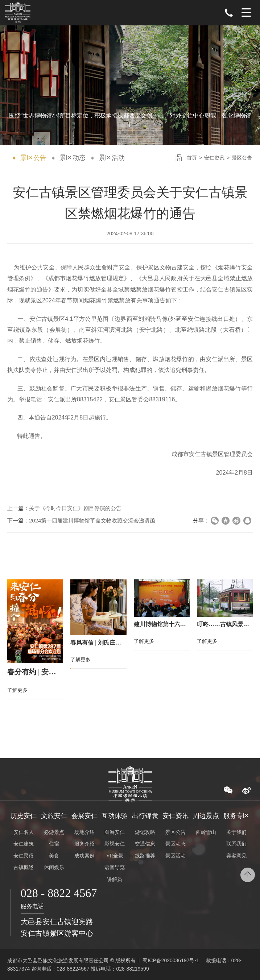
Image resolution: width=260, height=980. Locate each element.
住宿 (54, 844)
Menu (246, 13)
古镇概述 (24, 867)
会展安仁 (84, 816)
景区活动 (112, 158)
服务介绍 (84, 844)
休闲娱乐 (54, 867)
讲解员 (115, 879)
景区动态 (73, 158)
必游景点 (54, 832)
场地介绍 (84, 832)
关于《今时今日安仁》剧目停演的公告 (75, 508)
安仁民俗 (24, 856)
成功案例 (84, 856)
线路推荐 (145, 856)
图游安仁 (115, 832)
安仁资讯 (214, 158)
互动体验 (115, 816)
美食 (54, 856)
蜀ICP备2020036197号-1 (171, 960)
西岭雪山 (206, 832)
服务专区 (236, 816)
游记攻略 (145, 832)
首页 (192, 158)
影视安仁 (115, 844)
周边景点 (206, 816)
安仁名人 (24, 832)
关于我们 (236, 832)
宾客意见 (236, 856)
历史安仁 (24, 816)
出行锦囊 (145, 816)
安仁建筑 (24, 844)
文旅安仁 (54, 816)
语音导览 (115, 867)
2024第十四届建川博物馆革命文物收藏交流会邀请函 (92, 520)
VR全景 (115, 856)
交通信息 (145, 844)
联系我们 (236, 844)
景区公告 (33, 158)
